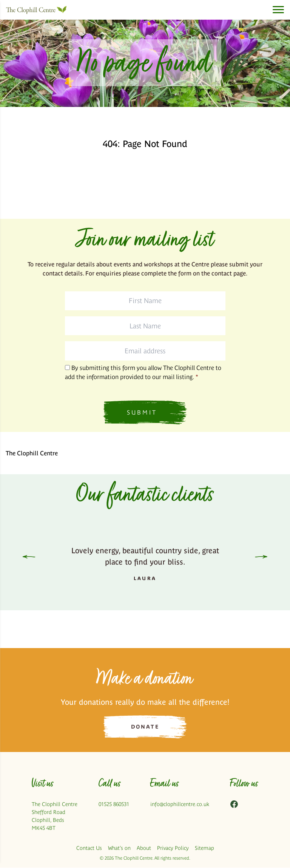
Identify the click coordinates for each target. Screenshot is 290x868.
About (144, 848)
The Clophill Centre (32, 453)
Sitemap (204, 848)
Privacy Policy (173, 848)
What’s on (119, 848)
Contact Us (89, 848)
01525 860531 (114, 805)
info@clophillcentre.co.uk (180, 805)
